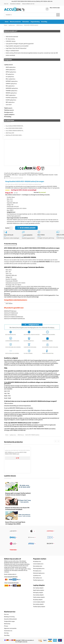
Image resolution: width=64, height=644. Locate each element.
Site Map (6, 633)
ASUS (11, 199)
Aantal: (7, 228)
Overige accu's (9, 113)
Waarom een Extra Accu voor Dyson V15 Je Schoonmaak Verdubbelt (17, 509)
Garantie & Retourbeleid (10, 619)
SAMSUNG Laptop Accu (12, 88)
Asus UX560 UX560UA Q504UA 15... (15, 131)
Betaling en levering (9, 617)
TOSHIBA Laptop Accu (12, 91)
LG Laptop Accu (10, 77)
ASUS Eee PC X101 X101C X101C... (14, 135)
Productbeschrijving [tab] (11, 244)
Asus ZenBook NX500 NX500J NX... (15, 126)
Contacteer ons (8, 631)
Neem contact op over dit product (14, 178)
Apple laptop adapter (39, 590)
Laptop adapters (9, 115)
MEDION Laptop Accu (11, 93)
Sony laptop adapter (38, 604)
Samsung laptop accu (39, 569)
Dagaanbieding (35, 22)
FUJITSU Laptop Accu (11, 98)
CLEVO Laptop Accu (11, 100)
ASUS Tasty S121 (10, 133)
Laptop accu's (9, 65)
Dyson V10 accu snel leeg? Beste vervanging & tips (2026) (15, 523)
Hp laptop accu (37, 562)
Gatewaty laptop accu (39, 573)
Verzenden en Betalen (15, 4)
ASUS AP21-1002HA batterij (31, 26)
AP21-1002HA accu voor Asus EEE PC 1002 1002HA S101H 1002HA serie (16, 453)
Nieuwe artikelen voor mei (28, 4)
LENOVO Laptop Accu (11, 84)
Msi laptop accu (37, 571)
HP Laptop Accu (10, 74)
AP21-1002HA (23, 209)
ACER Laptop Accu (11, 70)
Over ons (6, 4)
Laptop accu (12, 26)
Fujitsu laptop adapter (39, 597)
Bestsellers (26, 22)
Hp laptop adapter (38, 600)
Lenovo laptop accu (38, 564)
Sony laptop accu (38, 566)
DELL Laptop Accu (11, 79)
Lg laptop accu (37, 576)
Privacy (6, 626)
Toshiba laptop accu (38, 580)
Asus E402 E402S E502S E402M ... (15, 128)
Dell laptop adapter (38, 593)
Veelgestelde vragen (9, 622)
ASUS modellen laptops (23, 251)
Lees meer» (9, 105)
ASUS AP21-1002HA (43, 296)
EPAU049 (16, 207)
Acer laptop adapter (38, 588)
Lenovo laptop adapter (39, 602)
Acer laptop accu (38, 578)
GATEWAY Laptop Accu (12, 81)
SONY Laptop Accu (11, 95)
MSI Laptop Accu (10, 86)
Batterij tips (7, 624)
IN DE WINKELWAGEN (26, 228)
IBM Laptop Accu (10, 102)
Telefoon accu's (9, 110)
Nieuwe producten (15, 22)
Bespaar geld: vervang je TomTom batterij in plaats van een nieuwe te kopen (18, 494)
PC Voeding (8, 117)
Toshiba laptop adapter (39, 607)
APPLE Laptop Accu (11, 72)
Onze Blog (44, 22)
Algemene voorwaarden (10, 629)
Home (7, 22)
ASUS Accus (19, 26)
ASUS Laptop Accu (11, 67)
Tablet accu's (8, 108)
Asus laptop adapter (38, 595)
